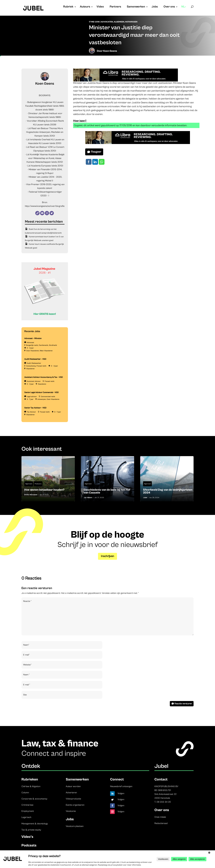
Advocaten (107, 22)
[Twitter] (52, 213)
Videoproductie (73, 799)
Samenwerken (136, 7)
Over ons (169, 7)
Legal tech (26, 817)
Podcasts (38, 484)
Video (100, 7)
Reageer (96, 152)
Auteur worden (73, 786)
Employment (28, 811)
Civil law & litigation (31, 786)
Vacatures (71, 811)
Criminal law (27, 805)
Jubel (145, 498)
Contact (161, 779)
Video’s (27, 837)
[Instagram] (47, 213)
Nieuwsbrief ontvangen (121, 786)
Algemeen (119, 22)
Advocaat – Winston (33, 338)
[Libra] (125, 81)
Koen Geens (110, 51)
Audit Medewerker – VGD (35, 359)
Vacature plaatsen (75, 826)
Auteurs (85, 7)
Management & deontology (35, 824)
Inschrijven (108, 556)
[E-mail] (42, 213)
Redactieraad (161, 823)
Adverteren (71, 793)
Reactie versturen (183, 704)
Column (25, 793)
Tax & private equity (31, 830)
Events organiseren (75, 805)
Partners (115, 7)
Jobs (155, 7)
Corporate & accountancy (34, 799)
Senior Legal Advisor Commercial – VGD (42, 392)
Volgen (121, 793)
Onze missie (160, 817)
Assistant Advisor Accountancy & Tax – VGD (44, 377)
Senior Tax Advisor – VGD (35, 408)
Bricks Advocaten (31, 495)
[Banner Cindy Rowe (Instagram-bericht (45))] (45, 320)
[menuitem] (184, 10)
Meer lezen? (80, 121)
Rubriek (68, 7)
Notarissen (131, 22)
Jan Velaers (88, 498)
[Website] (37, 213)
